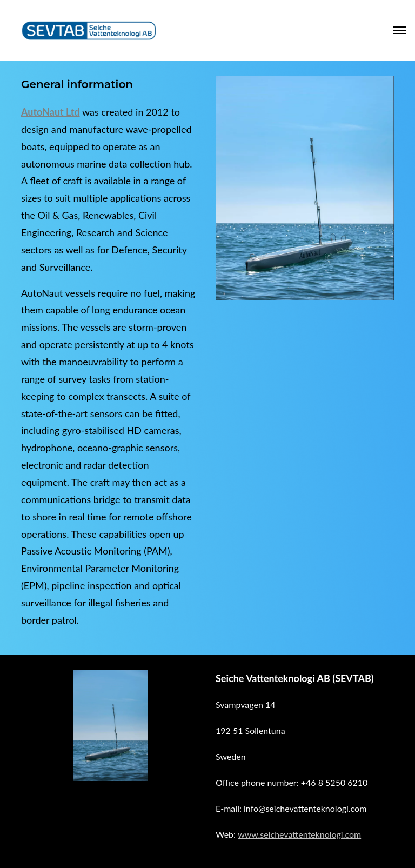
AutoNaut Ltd (51, 112)
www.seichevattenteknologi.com (299, 834)
